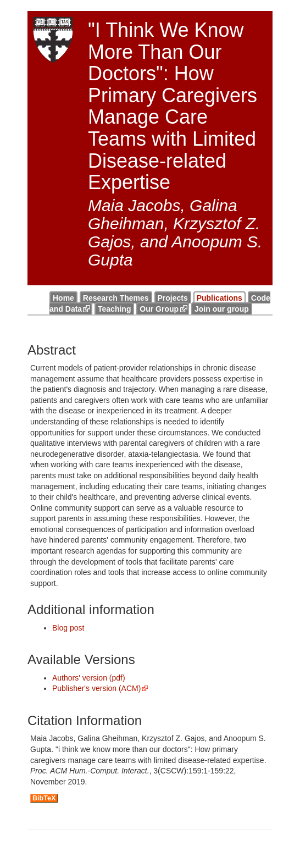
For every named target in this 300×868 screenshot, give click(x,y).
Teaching (114, 309)
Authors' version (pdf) (89, 678)
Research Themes (116, 298)
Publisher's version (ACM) (96, 688)
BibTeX (44, 798)
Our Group (159, 309)
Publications (220, 298)
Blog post (68, 628)
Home (63, 298)
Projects (173, 298)
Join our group (222, 309)
